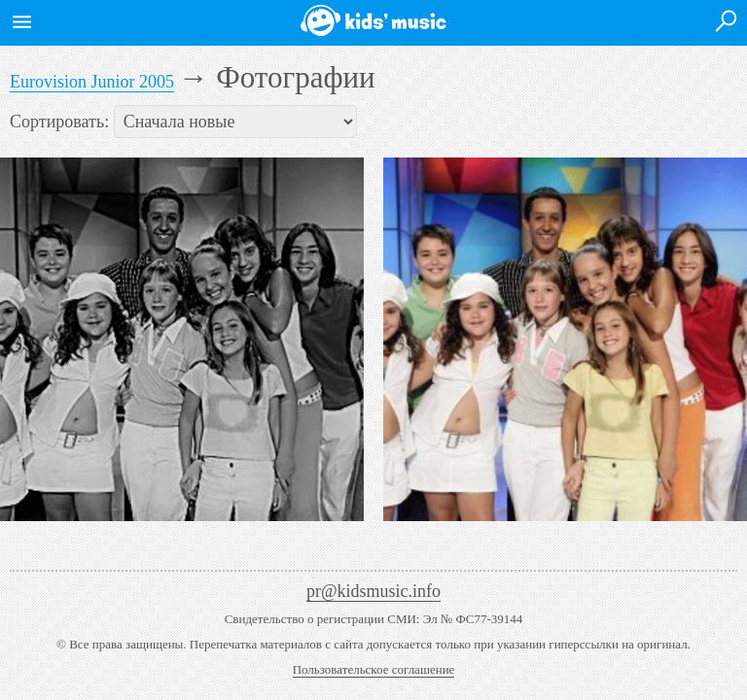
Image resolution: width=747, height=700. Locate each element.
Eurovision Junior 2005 (92, 82)
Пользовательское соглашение (374, 669)
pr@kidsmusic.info (373, 591)
